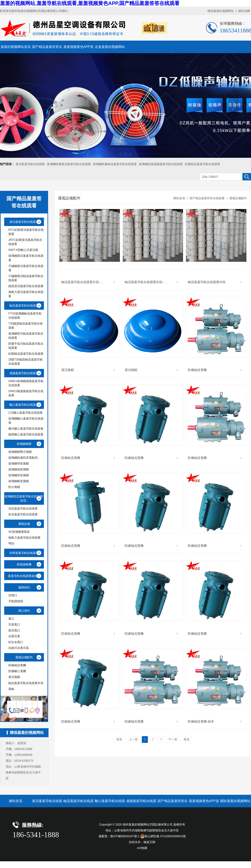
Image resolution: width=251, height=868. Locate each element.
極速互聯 (149, 842)
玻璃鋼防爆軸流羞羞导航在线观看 (115, 164)
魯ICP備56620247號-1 (125, 836)
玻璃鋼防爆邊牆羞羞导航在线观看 (161, 164)
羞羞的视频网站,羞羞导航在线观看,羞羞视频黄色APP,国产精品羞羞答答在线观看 (90, 3)
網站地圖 (244, 11)
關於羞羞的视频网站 (235, 801)
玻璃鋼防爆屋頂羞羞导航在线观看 (69, 164)
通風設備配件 (238, 198)
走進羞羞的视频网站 (110, 47)
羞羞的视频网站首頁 (16, 47)
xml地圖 (142, 848)
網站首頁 (179, 198)
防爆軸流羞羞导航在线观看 (202, 164)
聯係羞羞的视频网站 (221, 11)
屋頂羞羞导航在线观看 (30, 164)
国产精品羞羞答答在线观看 (207, 198)
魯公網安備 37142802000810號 (163, 836)
